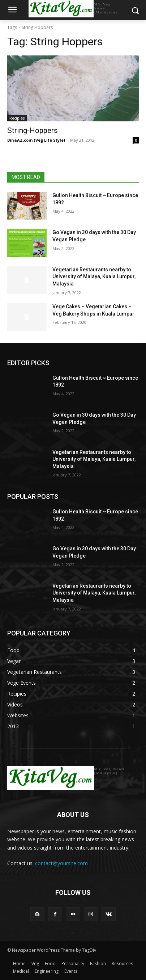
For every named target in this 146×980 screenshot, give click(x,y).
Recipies (17, 118)
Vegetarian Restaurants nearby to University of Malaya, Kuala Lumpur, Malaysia (94, 277)
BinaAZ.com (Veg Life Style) (36, 140)
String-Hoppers (33, 130)
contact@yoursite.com (61, 863)
